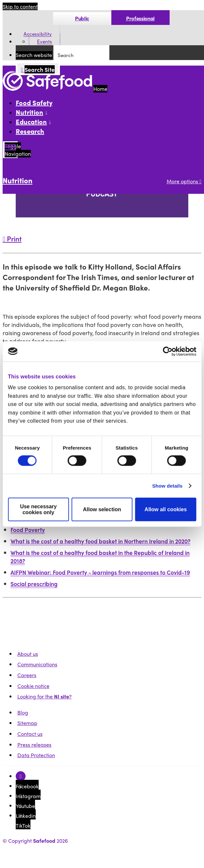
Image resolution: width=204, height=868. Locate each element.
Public (82, 18)
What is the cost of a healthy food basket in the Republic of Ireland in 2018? (100, 556)
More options (184, 181)
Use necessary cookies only (38, 509)
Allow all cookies (166, 509)
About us (28, 654)
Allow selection (102, 509)
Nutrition (18, 180)
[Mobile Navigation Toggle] (10, 150)
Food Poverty (28, 529)
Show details (167, 486)
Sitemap (27, 723)
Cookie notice (33, 686)
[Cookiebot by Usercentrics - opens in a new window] (167, 351)
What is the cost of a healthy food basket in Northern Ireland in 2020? (100, 541)
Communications (37, 664)
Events (45, 42)
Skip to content (20, 6)
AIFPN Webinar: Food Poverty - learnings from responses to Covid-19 (100, 572)
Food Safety (34, 102)
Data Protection (36, 755)
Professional (140, 18)
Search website (34, 55)
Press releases (34, 745)
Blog (23, 712)
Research (30, 131)
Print (12, 238)
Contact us (30, 734)
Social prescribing (34, 584)
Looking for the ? (45, 696)
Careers (27, 675)
